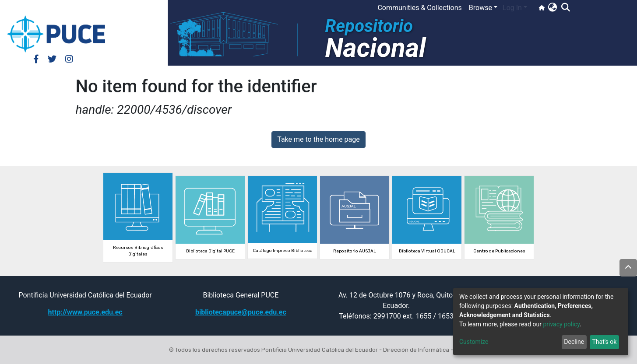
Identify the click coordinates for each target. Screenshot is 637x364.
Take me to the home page (318, 139)
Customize (474, 342)
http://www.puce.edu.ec (85, 312)
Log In (512, 8)
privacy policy (561, 324)
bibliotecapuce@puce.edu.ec (241, 312)
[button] (552, 8)
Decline (574, 342)
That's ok (604, 342)
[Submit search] (565, 8)
